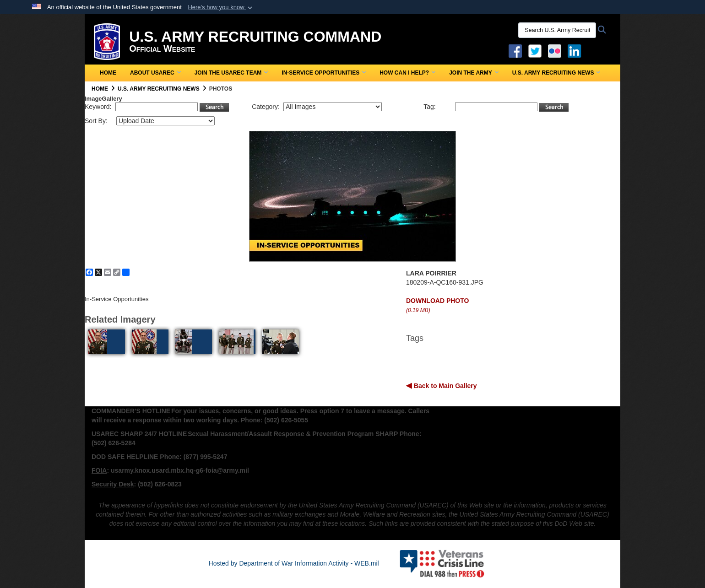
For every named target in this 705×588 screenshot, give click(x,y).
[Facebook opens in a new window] (515, 50)
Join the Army (474, 73)
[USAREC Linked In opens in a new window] (576, 50)
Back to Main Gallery (445, 386)
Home (108, 73)
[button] (221, 7)
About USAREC (155, 73)
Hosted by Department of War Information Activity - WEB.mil (294, 563)
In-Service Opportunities (324, 73)
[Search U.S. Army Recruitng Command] (557, 30)
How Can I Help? (407, 73)
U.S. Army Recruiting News (556, 73)
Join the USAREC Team (231, 73)
